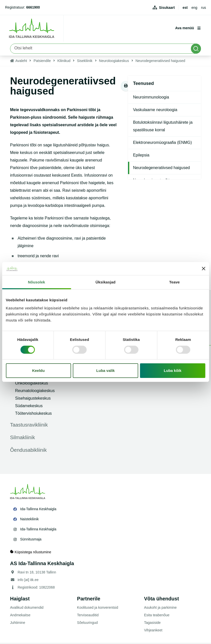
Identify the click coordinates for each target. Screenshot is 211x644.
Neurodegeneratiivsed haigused (161, 169)
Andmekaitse (20, 616)
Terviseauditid (88, 616)
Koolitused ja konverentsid (97, 609)
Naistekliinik (29, 520)
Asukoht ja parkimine (160, 609)
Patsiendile (42, 62)
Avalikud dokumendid (27, 609)
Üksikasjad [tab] (106, 282)
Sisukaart (167, 8)
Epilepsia (141, 156)
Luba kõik (173, 371)
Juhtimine (18, 624)
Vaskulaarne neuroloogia (155, 111)
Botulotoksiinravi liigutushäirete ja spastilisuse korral (163, 127)
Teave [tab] (175, 282)
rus (204, 8)
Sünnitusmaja (31, 540)
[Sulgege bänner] (203, 269)
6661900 (33, 7)
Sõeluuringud (87, 624)
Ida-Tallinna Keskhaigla (38, 510)
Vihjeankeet (153, 631)
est (185, 8)
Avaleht (21, 62)
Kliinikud (64, 62)
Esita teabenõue (157, 616)
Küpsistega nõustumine (31, 553)
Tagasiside (152, 624)
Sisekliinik (85, 62)
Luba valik (106, 371)
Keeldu (38, 371)
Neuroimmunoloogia (151, 98)
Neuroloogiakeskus (114, 62)
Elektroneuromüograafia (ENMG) (162, 144)
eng (194, 8)
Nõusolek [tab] (36, 282)
